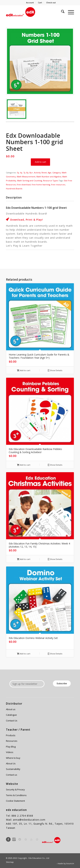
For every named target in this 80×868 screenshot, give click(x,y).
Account (30, 3)
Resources (12, 741)
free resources (58, 185)
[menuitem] (30, 3)
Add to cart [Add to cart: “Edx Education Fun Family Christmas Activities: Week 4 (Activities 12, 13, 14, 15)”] (24, 559)
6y (21, 173)
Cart (40, 3)
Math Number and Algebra (49, 177)
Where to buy (13, 758)
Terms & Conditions (16, 795)
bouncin (70, 863)
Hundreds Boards (14, 189)
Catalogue (11, 715)
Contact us (12, 775)
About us (11, 709)
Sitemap (10, 862)
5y (18, 173)
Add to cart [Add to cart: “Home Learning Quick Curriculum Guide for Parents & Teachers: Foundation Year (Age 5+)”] (24, 371)
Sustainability (13, 769)
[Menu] (69, 12)
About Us (11, 763)
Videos (10, 752)
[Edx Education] (33, 12)
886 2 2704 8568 (22, 816)
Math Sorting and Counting (30, 181)
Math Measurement (26, 177)
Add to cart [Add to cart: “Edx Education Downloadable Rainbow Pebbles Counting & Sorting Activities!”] (24, 465)
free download (24, 185)
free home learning (41, 185)
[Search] (61, 12)
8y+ (31, 173)
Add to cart (40, 162)
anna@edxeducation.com (29, 820)
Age (50, 173)
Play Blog (11, 747)
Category (57, 173)
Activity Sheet (40, 173)
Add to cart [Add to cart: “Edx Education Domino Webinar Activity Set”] (24, 654)
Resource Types (51, 181)
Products (11, 735)
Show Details (55, 371)
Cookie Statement (15, 801)
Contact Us (12, 721)
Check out (51, 3)
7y (24, 173)
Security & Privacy (15, 790)
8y (27, 173)
